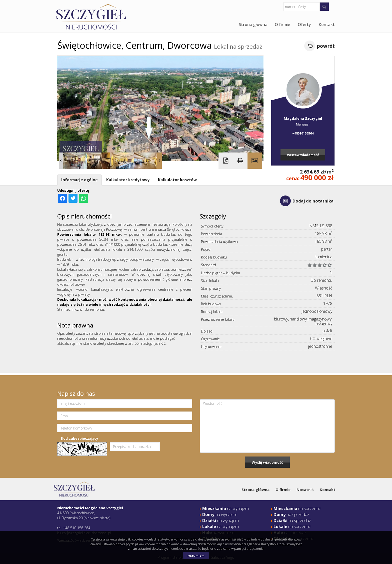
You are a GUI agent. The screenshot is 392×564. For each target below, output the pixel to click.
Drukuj (240, 161)
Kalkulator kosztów (177, 180)
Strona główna (253, 24)
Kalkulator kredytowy (128, 180)
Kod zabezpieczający (80, 438)
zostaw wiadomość (303, 155)
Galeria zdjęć (255, 161)
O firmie (282, 24)
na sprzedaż (297, 508)
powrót (326, 46)
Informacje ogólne (79, 180)
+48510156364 (303, 133)
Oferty (304, 24)
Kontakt (327, 24)
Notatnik (305, 489)
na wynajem (225, 508)
